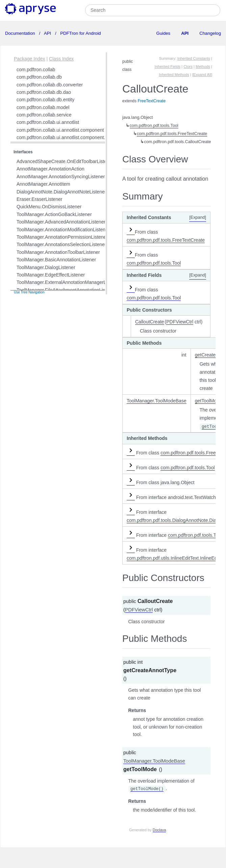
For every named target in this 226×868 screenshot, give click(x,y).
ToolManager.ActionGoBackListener (54, 214)
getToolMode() (147, 789)
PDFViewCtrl (180, 322)
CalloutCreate (150, 322)
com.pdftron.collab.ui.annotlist (48, 122)
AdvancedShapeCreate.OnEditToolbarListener (65, 161)
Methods (203, 67)
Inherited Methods (174, 75)
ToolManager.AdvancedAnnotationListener (61, 222)
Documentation (21, 33)
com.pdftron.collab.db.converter (50, 85)
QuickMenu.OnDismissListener (49, 207)
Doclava (159, 830)
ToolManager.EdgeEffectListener (51, 275)
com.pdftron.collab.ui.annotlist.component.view (66, 137)
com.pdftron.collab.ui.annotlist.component (60, 130)
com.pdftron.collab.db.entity (45, 100)
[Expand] (198, 217)
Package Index (30, 59)
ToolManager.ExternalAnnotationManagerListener (68, 282)
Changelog (210, 33)
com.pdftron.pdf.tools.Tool (154, 126)
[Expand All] (202, 75)
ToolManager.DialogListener (46, 267)
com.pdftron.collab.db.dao (44, 92)
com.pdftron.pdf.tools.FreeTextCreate (172, 134)
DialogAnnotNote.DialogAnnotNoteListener (61, 192)
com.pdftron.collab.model (43, 107)
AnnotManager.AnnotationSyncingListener (61, 177)
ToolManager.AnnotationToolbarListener (58, 252)
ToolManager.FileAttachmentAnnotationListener (66, 290)
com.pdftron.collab (36, 70)
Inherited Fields (168, 67)
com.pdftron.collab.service (44, 115)
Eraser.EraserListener (39, 199)
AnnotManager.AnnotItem (43, 184)
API (48, 33)
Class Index (61, 59)
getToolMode (208, 401)
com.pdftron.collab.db (39, 77)
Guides (163, 33)
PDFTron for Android (80, 33)
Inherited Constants (194, 58)
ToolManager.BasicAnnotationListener (56, 260)
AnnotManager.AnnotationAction (51, 169)
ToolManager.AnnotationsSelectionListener (61, 244)
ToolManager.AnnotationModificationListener (63, 230)
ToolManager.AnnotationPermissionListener (62, 237)
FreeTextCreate (152, 101)
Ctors (188, 67)
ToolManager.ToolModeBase (157, 401)
